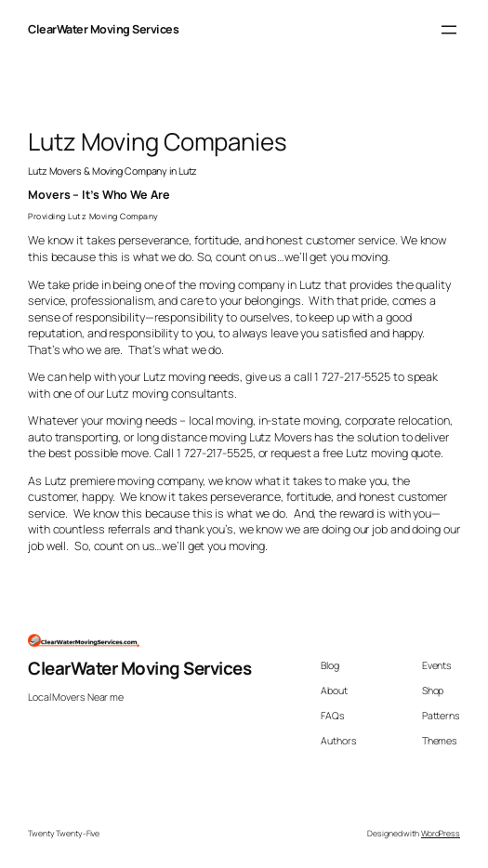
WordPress (441, 834)
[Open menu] (449, 30)
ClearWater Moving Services (103, 29)
